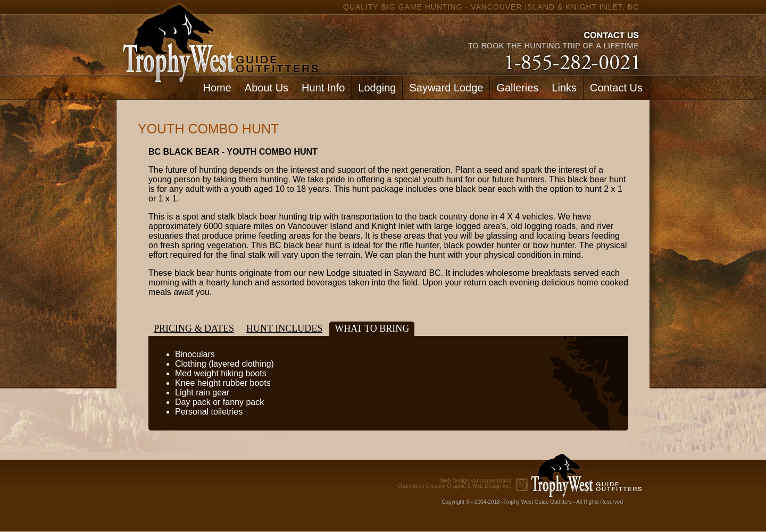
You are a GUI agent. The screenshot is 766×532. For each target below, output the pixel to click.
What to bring (372, 328)
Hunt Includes (284, 328)
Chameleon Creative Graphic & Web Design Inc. (454, 484)
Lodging (377, 88)
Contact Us (616, 88)
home (218, 37)
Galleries (517, 88)
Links (564, 88)
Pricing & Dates (194, 328)
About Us (267, 88)
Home (217, 88)
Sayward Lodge (446, 88)
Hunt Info (323, 88)
